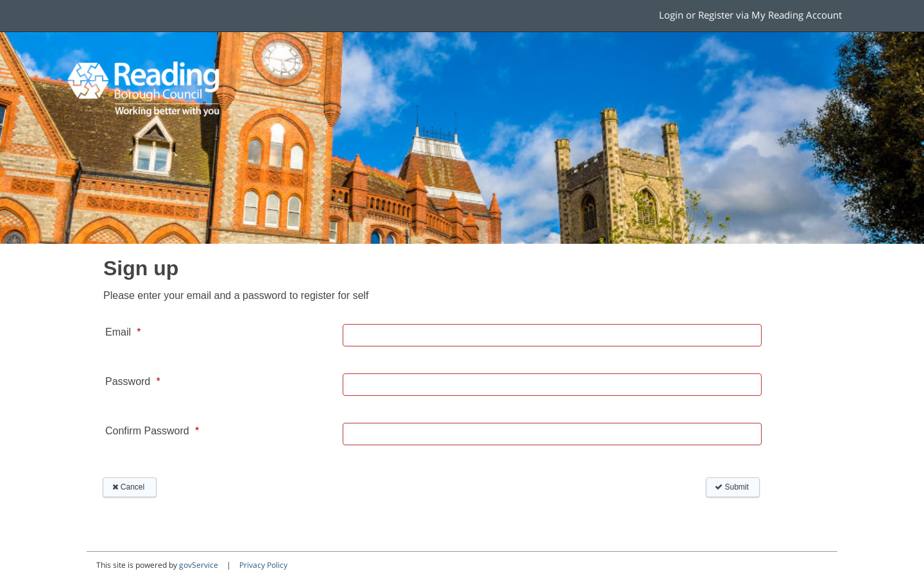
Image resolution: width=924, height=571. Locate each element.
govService (199, 565)
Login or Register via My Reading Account (750, 15)
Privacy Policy (263, 565)
